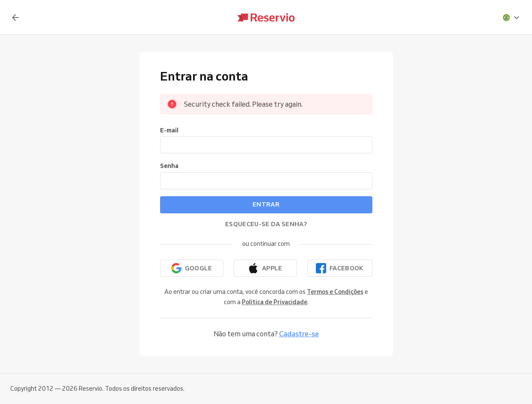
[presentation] (511, 18)
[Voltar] (15, 18)
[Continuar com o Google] (192, 268)
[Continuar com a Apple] (265, 268)
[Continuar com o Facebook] (340, 268)
